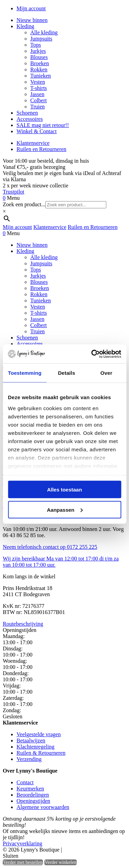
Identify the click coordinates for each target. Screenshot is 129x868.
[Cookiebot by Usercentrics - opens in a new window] (92, 354)
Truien (37, 107)
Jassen (37, 94)
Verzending (29, 759)
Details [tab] (66, 373)
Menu (13, 198)
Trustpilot (14, 192)
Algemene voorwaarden (43, 807)
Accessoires (30, 119)
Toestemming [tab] (25, 373)
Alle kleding (44, 32)
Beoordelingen (33, 795)
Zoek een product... (24, 204)
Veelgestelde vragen (39, 734)
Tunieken (41, 76)
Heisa (93, 850)
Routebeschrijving (23, 624)
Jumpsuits (41, 39)
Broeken (40, 63)
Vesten (38, 82)
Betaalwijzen (31, 740)
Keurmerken (30, 789)
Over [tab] (106, 373)
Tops (36, 45)
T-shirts (39, 88)
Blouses (39, 57)
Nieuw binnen (32, 20)
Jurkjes (38, 51)
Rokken (39, 70)
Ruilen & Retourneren (41, 753)
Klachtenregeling (35, 747)
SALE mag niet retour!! (43, 125)
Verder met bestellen (23, 862)
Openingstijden (33, 801)
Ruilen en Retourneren (41, 149)
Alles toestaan (65, 490)
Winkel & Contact (37, 131)
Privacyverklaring (23, 843)
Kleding (25, 26)
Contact (25, 782)
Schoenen (27, 113)
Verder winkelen (61, 862)
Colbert (39, 100)
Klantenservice (33, 143)
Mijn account (31, 8)
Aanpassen (65, 510)
